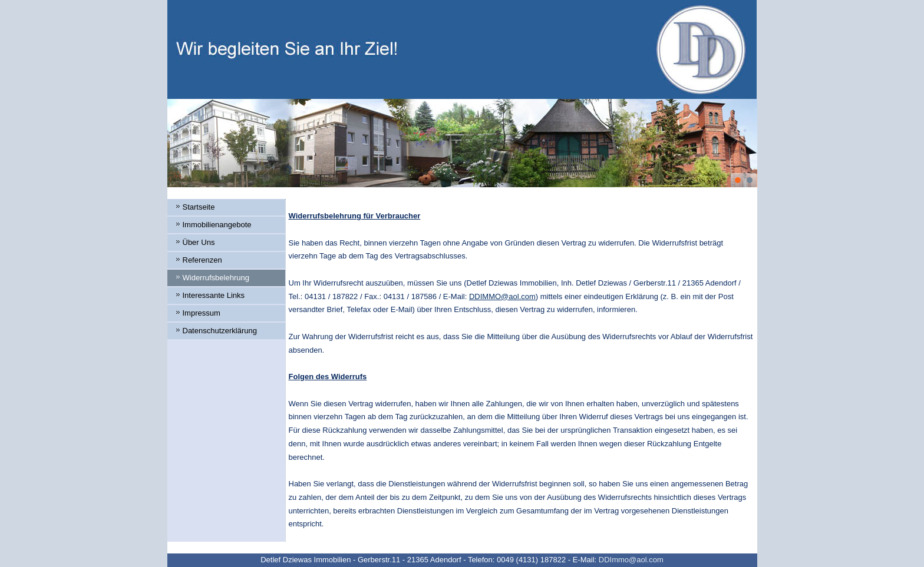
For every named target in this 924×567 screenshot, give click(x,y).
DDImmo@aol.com (631, 560)
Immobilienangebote (217, 225)
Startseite (199, 207)
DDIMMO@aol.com (502, 296)
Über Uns (199, 242)
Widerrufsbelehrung (216, 278)
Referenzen (202, 260)
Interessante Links (214, 295)
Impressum (202, 313)
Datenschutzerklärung (220, 331)
